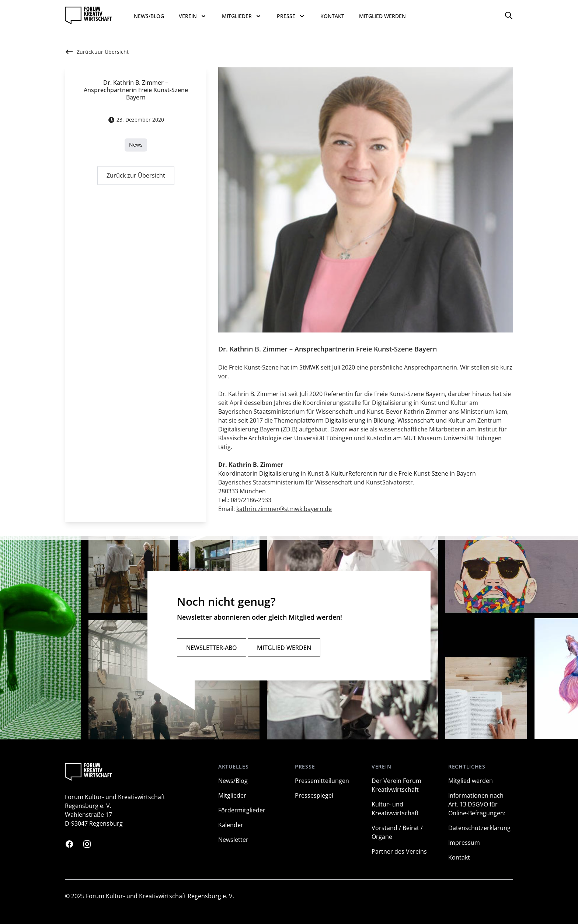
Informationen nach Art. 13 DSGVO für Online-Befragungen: (477, 804)
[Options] (509, 15)
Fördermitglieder (242, 810)
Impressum (464, 843)
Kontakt (332, 16)
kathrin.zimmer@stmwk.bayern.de (284, 511)
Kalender (231, 825)
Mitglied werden (382, 16)
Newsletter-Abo (212, 648)
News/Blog (149, 16)
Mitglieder (232, 795)
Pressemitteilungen (322, 781)
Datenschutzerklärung (479, 828)
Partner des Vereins (399, 851)
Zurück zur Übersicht (136, 177)
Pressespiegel (314, 795)
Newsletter (233, 840)
